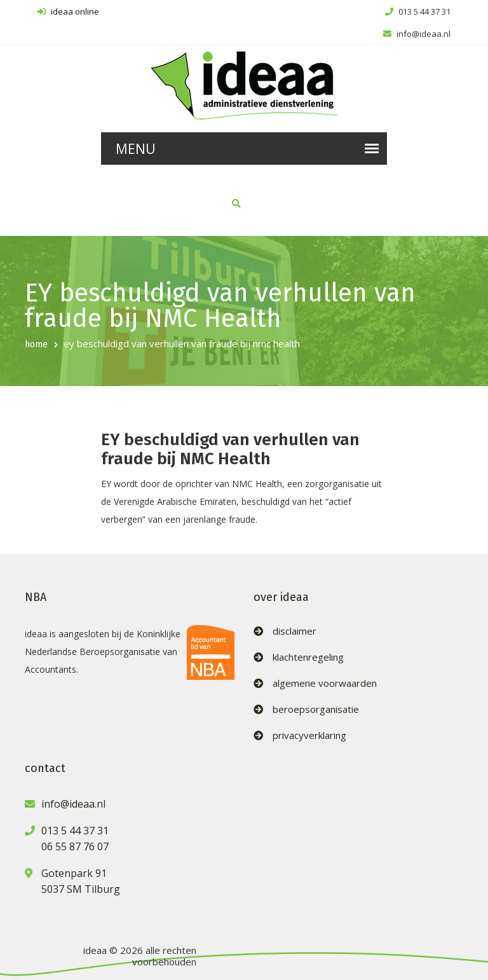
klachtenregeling (308, 657)
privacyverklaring (309, 735)
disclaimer (295, 631)
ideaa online (68, 11)
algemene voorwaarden (325, 683)
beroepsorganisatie (316, 709)
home (36, 344)
